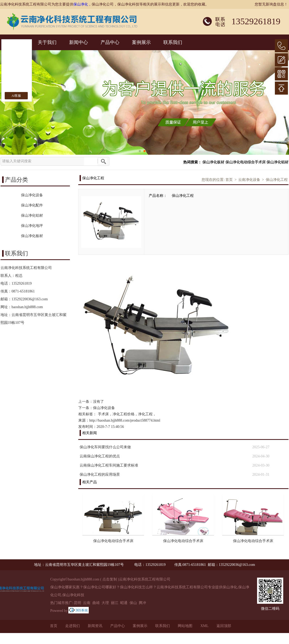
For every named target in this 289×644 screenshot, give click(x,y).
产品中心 (110, 42)
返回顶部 (224, 626)
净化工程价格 (124, 414)
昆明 (77, 603)
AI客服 (16, 96)
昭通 (124, 603)
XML (204, 626)
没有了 (98, 402)
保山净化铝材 (277, 162)
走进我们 (73, 626)
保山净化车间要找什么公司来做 (105, 447)
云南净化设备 (249, 180)
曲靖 (96, 603)
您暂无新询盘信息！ (271, 4)
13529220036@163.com (30, 299)
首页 (229, 180)
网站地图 (185, 626)
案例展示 (141, 42)
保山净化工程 (277, 180)
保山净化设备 (104, 408)
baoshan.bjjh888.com (27, 307)
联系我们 (173, 42)
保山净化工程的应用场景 (100, 475)
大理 (105, 603)
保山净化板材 (213, 162)
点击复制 (110, 579)
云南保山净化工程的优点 (100, 456)
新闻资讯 (95, 626)
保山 (133, 603)
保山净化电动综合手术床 (246, 162)
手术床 (103, 414)
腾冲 (142, 603)
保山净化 (81, 4)
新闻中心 (79, 42)
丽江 (115, 603)
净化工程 (145, 414)
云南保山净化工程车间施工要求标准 (109, 465)
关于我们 (47, 42)
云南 (87, 603)
